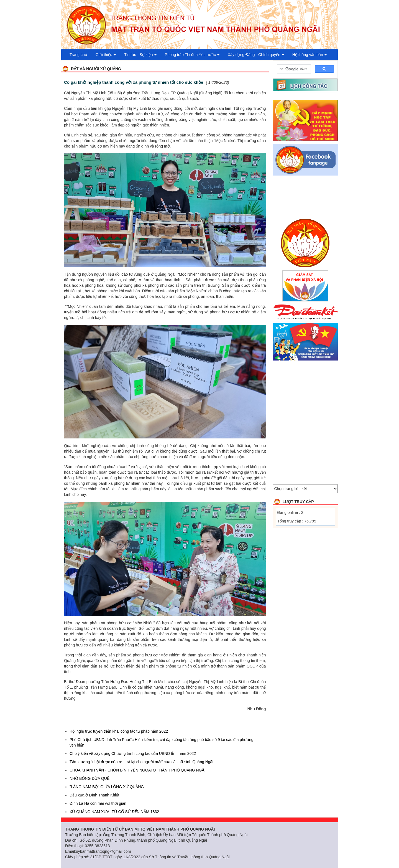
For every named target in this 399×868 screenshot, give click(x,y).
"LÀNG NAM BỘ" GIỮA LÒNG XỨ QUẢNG (107, 787)
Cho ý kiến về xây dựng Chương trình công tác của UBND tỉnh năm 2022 (133, 753)
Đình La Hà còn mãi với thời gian (98, 803)
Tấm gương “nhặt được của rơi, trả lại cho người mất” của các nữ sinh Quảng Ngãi (141, 762)
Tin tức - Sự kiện (140, 55)
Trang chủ (78, 55)
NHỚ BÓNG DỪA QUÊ (89, 778)
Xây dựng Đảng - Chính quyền (256, 55)
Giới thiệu (106, 55)
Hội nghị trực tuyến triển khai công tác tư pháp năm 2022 (119, 731)
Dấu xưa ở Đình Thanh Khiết (94, 795)
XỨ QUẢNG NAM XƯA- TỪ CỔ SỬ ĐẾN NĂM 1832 (114, 812)
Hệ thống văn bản (310, 55)
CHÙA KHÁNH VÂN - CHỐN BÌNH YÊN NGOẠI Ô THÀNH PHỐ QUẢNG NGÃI (138, 770)
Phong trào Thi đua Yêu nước (192, 55)
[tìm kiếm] (293, 69)
